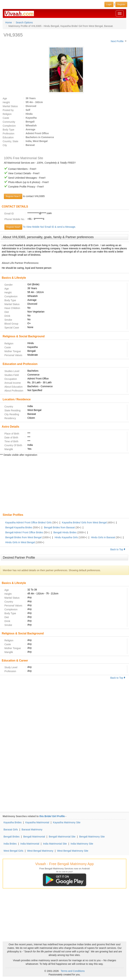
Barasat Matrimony (32, 830)
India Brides (10, 844)
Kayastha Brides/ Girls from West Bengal (84, 522)
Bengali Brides (11, 837)
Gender (9, 285)
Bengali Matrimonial (34, 837)
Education (8, 137)
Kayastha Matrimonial (37, 822)
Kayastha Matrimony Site (67, 822)
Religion (7, 114)
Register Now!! (13, 227)
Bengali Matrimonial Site (62, 837)
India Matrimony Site (82, 844)
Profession (8, 133)
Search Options (24, 22)
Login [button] (109, 4)
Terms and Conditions (73, 971)
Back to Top (118, 549)
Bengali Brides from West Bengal (23, 537)
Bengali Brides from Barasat (59, 527)
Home (9, 22)
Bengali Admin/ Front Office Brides (24, 532)
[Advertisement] (64, 485)
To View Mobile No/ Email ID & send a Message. (49, 227)
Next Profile (117, 41)
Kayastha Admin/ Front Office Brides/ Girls (28, 522)
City (5, 145)
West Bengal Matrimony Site (73, 851)
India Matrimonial (30, 844)
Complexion (9, 126)
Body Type (8, 130)
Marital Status (10, 106)
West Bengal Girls (13, 851)
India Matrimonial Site (55, 844)
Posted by (8, 110)
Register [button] (121, 4)
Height (6, 102)
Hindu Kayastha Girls (66, 537)
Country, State (10, 141)
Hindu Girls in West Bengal (20, 542)
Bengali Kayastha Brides (19, 527)
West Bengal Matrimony (40, 851)
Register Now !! (13, 196)
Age (5, 98)
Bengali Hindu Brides (65, 532)
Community (9, 122)
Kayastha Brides (13, 822)
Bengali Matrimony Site (92, 837)
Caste (6, 118)
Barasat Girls (11, 830)
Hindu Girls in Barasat (103, 537)
